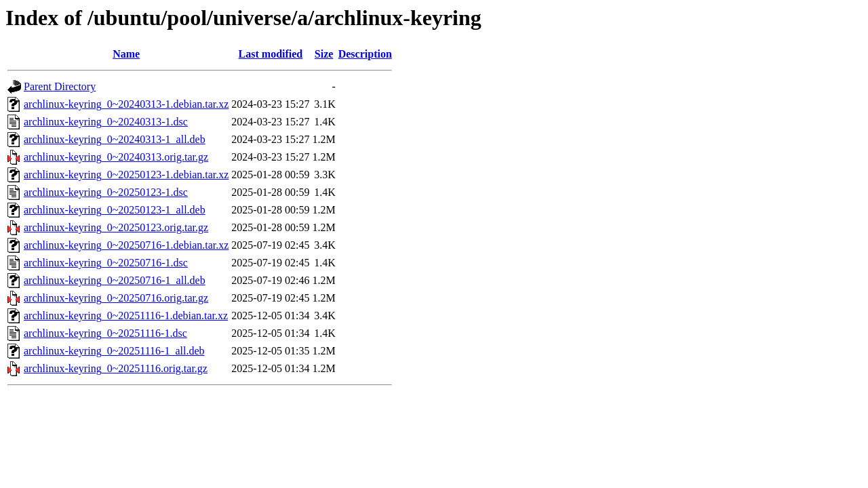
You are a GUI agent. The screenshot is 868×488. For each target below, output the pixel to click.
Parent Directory (60, 86)
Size (324, 54)
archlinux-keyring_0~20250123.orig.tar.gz (116, 227)
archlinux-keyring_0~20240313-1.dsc (106, 122)
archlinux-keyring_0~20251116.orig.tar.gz (116, 368)
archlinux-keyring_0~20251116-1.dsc (105, 333)
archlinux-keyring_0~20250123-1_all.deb (115, 210)
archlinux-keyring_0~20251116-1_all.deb (114, 351)
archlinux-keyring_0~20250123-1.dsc (106, 192)
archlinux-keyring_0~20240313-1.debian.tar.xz (126, 104)
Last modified (271, 54)
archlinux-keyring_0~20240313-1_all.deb (115, 139)
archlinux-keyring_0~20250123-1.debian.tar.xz (126, 175)
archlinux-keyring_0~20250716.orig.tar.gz (116, 298)
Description (365, 54)
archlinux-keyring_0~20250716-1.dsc (106, 263)
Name (126, 54)
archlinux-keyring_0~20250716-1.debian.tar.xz (126, 245)
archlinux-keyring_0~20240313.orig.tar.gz (116, 157)
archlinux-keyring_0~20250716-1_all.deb (115, 280)
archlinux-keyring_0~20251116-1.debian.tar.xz (126, 316)
